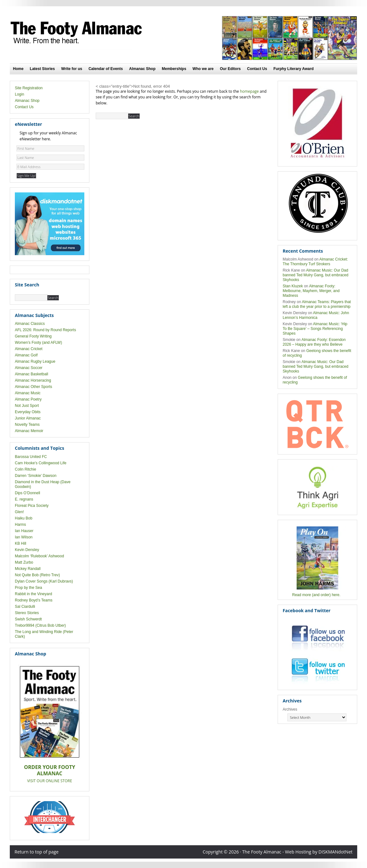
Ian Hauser (24, 531)
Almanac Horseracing (33, 380)
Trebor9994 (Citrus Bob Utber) (40, 625)
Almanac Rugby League (35, 361)
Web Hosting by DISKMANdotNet (319, 852)
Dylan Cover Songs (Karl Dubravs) (44, 581)
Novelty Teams (27, 425)
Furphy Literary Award (294, 69)
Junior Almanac (28, 418)
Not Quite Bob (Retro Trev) (37, 575)
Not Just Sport (27, 406)
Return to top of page (36, 852)
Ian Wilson (24, 537)
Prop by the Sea (28, 588)
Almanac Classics (30, 324)
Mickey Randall (28, 569)
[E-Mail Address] (50, 167)
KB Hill (21, 543)
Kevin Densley (27, 550)
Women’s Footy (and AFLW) (38, 343)
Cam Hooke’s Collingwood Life (41, 463)
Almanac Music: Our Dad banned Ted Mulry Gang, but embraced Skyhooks (316, 275)
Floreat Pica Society (32, 506)
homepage (250, 91)
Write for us (72, 69)
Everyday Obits (28, 412)
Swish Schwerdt (28, 619)
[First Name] (50, 148)
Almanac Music (28, 393)
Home (18, 69)
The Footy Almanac (78, 33)
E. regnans (24, 499)
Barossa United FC (31, 457)
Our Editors (230, 69)
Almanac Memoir (29, 431)
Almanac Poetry (28, 399)
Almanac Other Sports (33, 387)
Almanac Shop (142, 69)
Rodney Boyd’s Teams (34, 600)
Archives (290, 709)
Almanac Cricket (29, 349)
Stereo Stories (27, 613)
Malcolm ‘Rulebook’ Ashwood (39, 556)
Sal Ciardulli (25, 607)
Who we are (203, 69)
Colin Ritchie (25, 469)
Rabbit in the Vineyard (33, 594)
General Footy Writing (33, 336)
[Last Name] (50, 158)
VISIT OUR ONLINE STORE (50, 781)
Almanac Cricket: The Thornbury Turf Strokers (315, 262)
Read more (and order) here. (316, 595)
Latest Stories (42, 69)
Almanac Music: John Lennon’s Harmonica (316, 315)
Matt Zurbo (24, 562)
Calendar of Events (106, 69)
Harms (20, 525)
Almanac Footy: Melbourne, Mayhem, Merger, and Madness (311, 291)
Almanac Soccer (29, 368)
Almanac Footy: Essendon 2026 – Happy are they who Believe (314, 342)
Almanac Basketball (31, 374)
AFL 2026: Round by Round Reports (45, 330)
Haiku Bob (24, 518)
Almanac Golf (26, 355)
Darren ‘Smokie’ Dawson (36, 476)
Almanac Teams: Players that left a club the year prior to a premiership (317, 304)
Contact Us (257, 69)
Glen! (19, 512)
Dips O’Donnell (27, 493)
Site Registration (29, 88)
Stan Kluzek (293, 286)
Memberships (174, 69)
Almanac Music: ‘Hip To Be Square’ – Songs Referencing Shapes (315, 329)
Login (19, 94)
